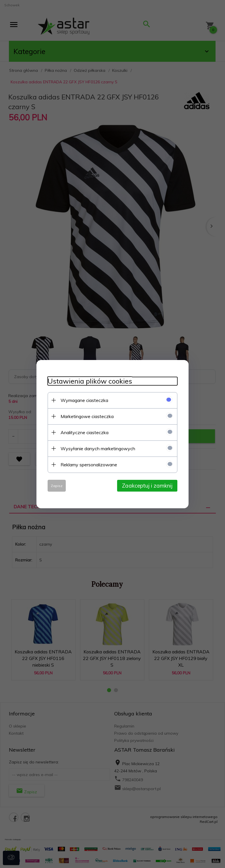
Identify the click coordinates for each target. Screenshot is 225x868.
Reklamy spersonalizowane (88, 464)
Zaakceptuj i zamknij (148, 485)
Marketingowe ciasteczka (86, 416)
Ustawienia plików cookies (89, 381)
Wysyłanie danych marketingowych (97, 448)
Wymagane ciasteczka (83, 400)
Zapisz (56, 485)
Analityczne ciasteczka (83, 432)
